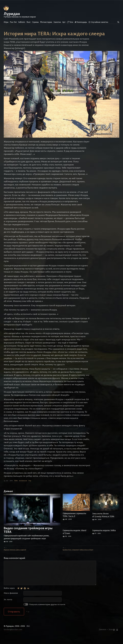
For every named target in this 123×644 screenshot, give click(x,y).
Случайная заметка (98, 22)
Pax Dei (13, 22)
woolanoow (23, 489)
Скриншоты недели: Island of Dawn (74, 540)
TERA (16, 489)
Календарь (81, 22)
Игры (6, 22)
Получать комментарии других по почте (44, 612)
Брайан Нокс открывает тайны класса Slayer (78, 557)
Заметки (57, 22)
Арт (64, 22)
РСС (28, 634)
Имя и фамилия (11, 601)
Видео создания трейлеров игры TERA (28, 538)
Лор (30, 489)
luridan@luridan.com (13, 637)
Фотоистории (46, 22)
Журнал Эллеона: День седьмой (15, 557)
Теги (70, 22)
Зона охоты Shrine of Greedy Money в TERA (103, 523)
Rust (29, 22)
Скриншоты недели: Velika (104, 538)
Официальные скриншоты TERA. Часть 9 (74, 523)
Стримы (35, 22)
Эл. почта (8, 607)
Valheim (22, 22)
